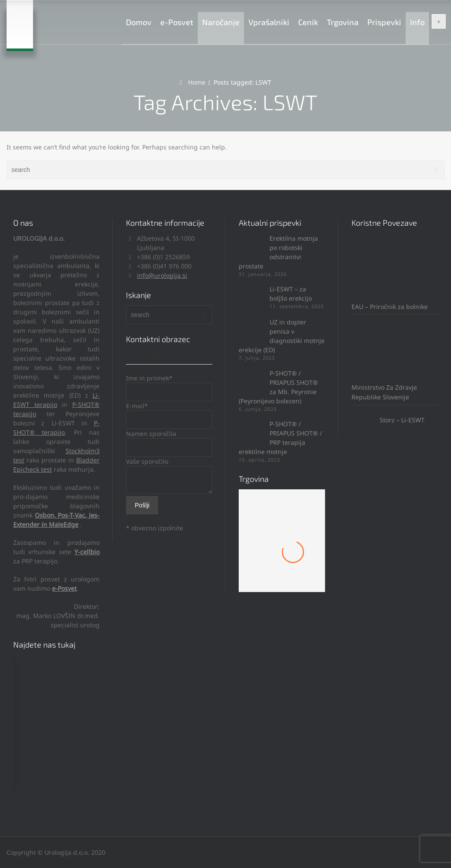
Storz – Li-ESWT (388, 420)
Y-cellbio (87, 552)
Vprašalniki (269, 22)
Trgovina (343, 22)
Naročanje (221, 22)
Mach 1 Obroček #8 (282, 560)
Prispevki (384, 22)
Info (417, 22)
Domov (139, 22)
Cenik (308, 22)
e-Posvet (177, 22)
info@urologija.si (162, 275)
